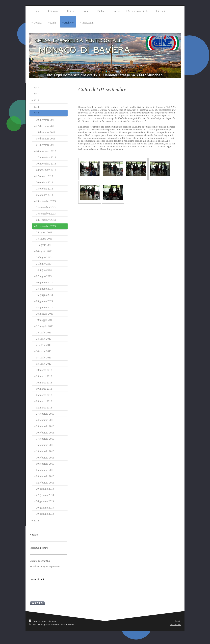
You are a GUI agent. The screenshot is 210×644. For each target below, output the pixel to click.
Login (178, 621)
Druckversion (38, 621)
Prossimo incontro (39, 548)
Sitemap (52, 621)
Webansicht (175, 624)
